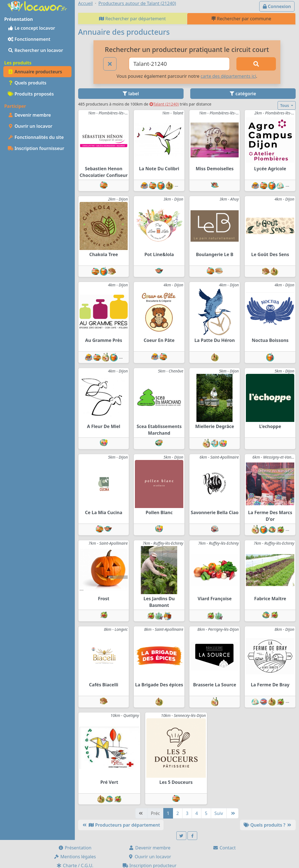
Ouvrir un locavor (30, 126)
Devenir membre (29, 115)
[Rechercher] (256, 64)
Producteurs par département (121, 825)
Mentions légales (75, 857)
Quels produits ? (268, 825)
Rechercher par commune (241, 19)
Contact (224, 848)
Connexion (277, 6)
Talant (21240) (164, 104)
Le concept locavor (31, 28)
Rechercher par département (132, 19)
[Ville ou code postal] (179, 64)
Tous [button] (285, 105)
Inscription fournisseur (36, 148)
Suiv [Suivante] (219, 813)
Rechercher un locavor (35, 50)
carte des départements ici (228, 76)
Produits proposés (31, 94)
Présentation (75, 848)
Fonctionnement (29, 39)
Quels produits (27, 83)
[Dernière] (233, 813)
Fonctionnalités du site (36, 137)
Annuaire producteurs (35, 72)
